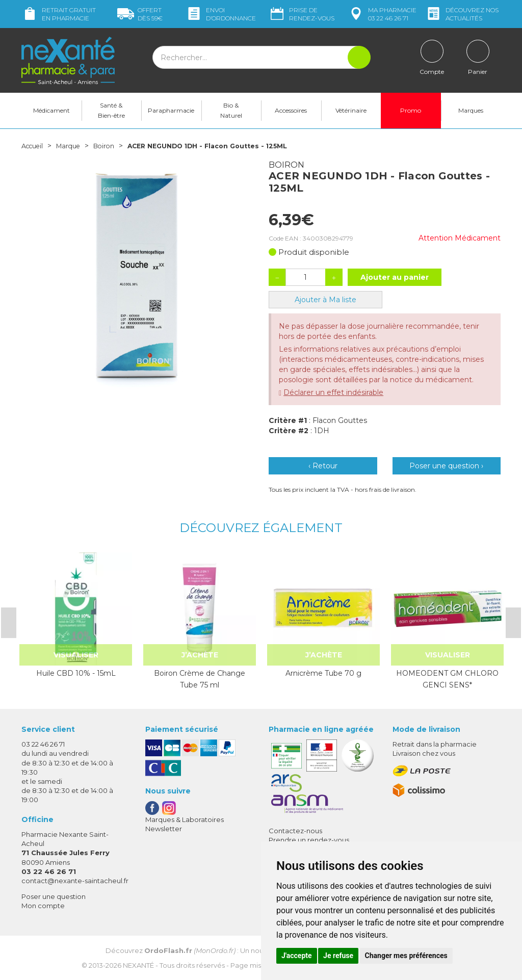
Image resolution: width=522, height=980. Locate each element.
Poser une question (54, 896)
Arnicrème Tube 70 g (323, 673)
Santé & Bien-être (111, 110)
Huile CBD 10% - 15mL (76, 673)
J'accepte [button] (297, 956)
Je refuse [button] (338, 956)
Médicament (51, 110)
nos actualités (462, 14)
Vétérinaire (351, 110)
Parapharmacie (171, 110)
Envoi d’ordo (221, 14)
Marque (74, 146)
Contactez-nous (295, 831)
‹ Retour (323, 466)
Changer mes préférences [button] (406, 956)
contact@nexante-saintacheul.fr (75, 881)
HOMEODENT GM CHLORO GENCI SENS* (447, 679)
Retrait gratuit (59, 14)
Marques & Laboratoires (185, 819)
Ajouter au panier (395, 277)
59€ (140, 14)
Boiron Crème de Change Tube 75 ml (200, 679)
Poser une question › (446, 466)
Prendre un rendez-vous (309, 840)
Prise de (302, 14)
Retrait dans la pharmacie (435, 744)
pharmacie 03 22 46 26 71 (382, 14)
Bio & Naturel (231, 110)
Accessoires (291, 110)
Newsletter (164, 829)
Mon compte (43, 906)
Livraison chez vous (424, 753)
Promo (411, 110)
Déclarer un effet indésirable (333, 392)
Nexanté (138, 965)
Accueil (34, 146)
